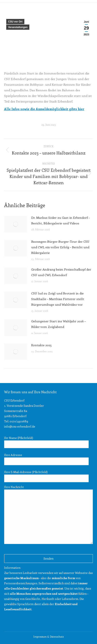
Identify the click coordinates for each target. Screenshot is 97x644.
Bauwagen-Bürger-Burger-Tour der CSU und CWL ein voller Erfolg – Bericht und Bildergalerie (60, 247)
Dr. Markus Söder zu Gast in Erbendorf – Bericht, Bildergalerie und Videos (61, 220)
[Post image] (16, 224)
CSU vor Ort (15, 22)
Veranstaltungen (18, 27)
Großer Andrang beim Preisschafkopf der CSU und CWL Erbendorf (61, 272)
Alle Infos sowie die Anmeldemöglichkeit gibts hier (44, 109)
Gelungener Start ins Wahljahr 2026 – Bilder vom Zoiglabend (58, 324)
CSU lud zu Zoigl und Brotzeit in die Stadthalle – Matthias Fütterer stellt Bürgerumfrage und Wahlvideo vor (58, 299)
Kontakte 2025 (41, 345)
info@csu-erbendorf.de (20, 426)
